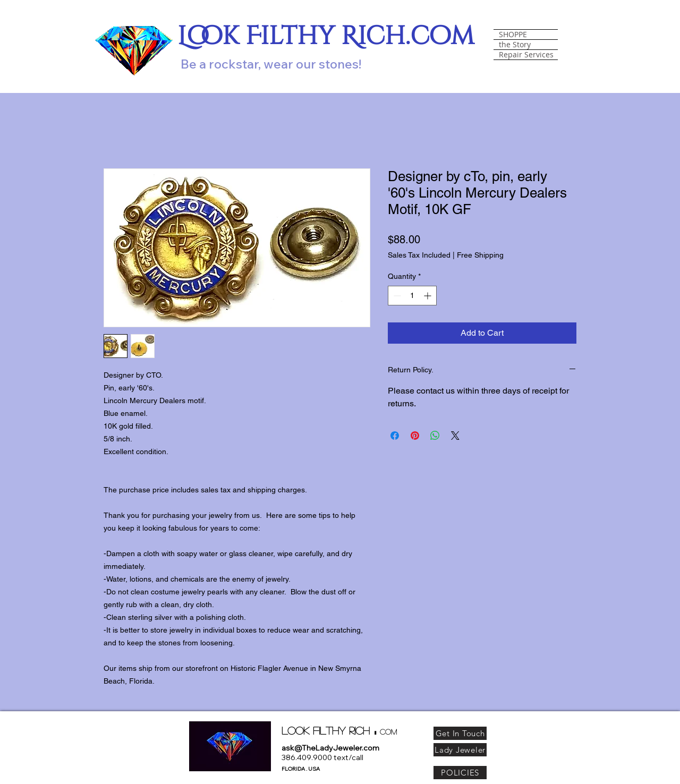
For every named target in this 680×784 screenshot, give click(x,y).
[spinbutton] (412, 296)
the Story (515, 45)
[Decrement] (396, 296)
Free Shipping (480, 255)
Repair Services (526, 55)
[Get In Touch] (460, 733)
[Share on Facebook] (395, 436)
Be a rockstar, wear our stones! (271, 64)
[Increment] (428, 296)
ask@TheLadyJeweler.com (330, 748)
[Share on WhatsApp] (435, 436)
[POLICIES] (460, 773)
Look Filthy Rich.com (326, 36)
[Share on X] (455, 436)
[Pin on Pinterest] (415, 436)
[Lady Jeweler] (460, 750)
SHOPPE (513, 35)
